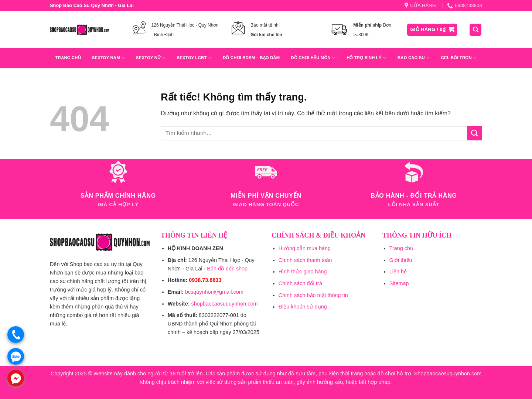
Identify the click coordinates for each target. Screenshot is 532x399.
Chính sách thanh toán (305, 260)
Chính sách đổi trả (300, 283)
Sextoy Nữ (151, 58)
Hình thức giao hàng (303, 272)
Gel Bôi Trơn (459, 58)
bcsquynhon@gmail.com (214, 292)
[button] (432, 30)
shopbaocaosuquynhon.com (224, 304)
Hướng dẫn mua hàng (305, 248)
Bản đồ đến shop (227, 269)
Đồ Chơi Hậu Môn (313, 58)
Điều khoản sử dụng (303, 307)
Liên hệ (398, 272)
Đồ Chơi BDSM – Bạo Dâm (251, 58)
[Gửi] (475, 133)
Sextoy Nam (108, 58)
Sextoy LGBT (194, 58)
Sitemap (399, 283)
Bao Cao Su (414, 58)
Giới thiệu (401, 260)
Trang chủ (68, 58)
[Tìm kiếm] (475, 30)
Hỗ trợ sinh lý (366, 58)
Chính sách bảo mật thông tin (313, 295)
